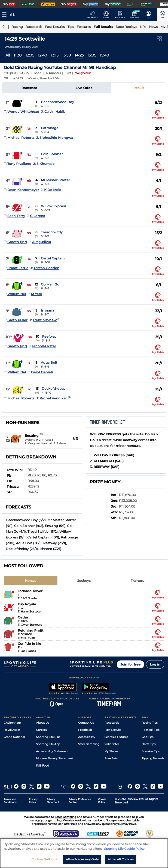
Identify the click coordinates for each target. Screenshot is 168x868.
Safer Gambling (89, 744)
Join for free (130, 664)
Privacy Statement (53, 801)
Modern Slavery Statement (55, 758)
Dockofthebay (53, 389)
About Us (43, 723)
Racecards (112, 723)
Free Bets (111, 758)
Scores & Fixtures (116, 737)
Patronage (50, 128)
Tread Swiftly (52, 232)
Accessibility (87, 737)
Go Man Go (50, 284)
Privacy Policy (33, 801)
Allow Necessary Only (82, 859)
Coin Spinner (52, 154)
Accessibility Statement (52, 751)
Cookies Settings (44, 859)
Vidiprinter (112, 744)
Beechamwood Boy (57, 102)
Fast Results (113, 730)
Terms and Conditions (10, 801)
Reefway (49, 336)
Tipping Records (153, 758)
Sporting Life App (48, 744)
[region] (84, 853)
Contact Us (86, 723)
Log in (155, 664)
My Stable (111, 751)
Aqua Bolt (49, 363)
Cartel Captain (53, 258)
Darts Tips (149, 744)
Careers (41, 730)
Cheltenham (12, 723)
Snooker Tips (151, 751)
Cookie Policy (102, 801)
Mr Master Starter (55, 180)
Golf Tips (148, 737)
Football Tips (151, 730)
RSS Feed (43, 765)
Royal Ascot (12, 730)
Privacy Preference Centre (80, 801)
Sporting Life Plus (48, 737)
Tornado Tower (30, 591)
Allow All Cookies (121, 859)
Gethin (24, 617)
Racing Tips (150, 723)
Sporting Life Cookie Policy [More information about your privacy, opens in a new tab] (124, 849)
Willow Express (54, 206)
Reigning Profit (31, 630)
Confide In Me (29, 644)
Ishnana (47, 310)
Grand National (14, 737)
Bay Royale (27, 604)
